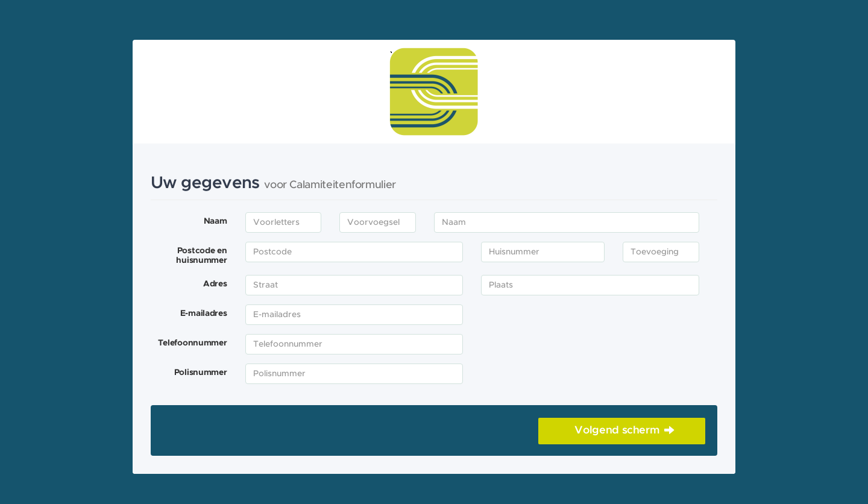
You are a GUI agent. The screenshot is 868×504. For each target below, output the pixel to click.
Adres (215, 284)
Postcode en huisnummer (201, 256)
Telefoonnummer (193, 343)
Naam (215, 221)
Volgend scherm (617, 430)
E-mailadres (204, 313)
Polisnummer (201, 373)
